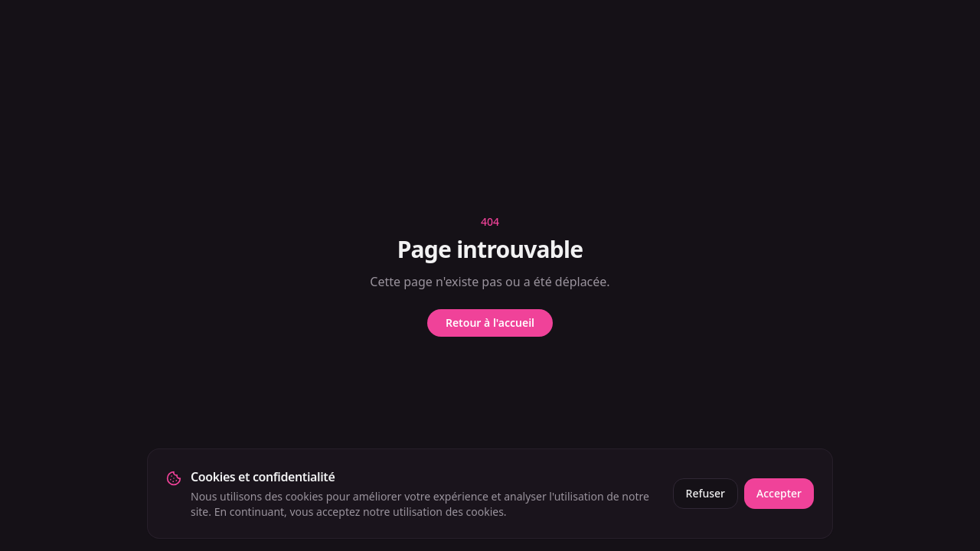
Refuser (706, 493)
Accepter (779, 493)
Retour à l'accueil (490, 323)
